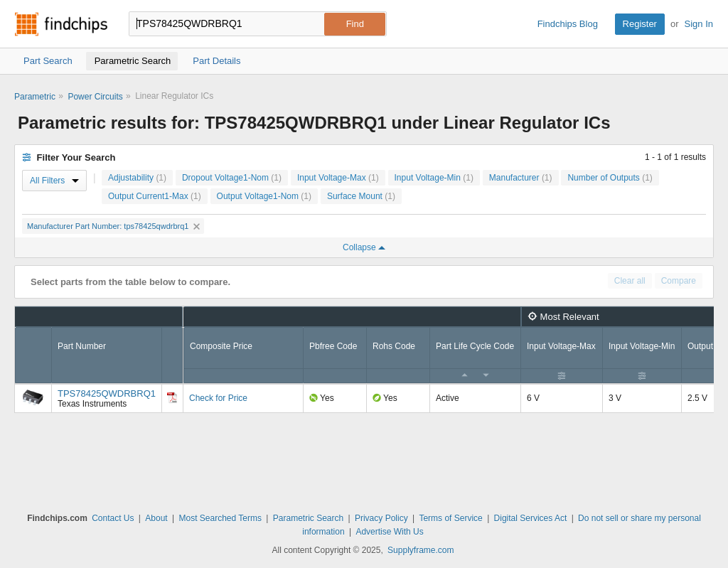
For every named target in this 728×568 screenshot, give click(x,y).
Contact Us (113, 518)
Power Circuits (95, 97)
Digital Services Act (531, 518)
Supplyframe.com (421, 550)
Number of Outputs (610, 178)
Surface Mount (361, 196)
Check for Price (218, 398)
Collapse (364, 247)
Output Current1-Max (155, 196)
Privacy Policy (381, 518)
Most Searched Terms (220, 518)
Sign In (699, 24)
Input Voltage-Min (434, 178)
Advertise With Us (389, 532)
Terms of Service (450, 518)
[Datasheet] (172, 397)
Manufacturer (521, 178)
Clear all (630, 281)
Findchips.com (61, 24)
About (156, 518)
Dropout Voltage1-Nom (232, 178)
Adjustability (137, 178)
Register (640, 24)
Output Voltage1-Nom (264, 196)
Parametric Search (308, 518)
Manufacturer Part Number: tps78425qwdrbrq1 (113, 226)
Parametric (35, 97)
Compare (679, 281)
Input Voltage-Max (338, 178)
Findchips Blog (568, 24)
